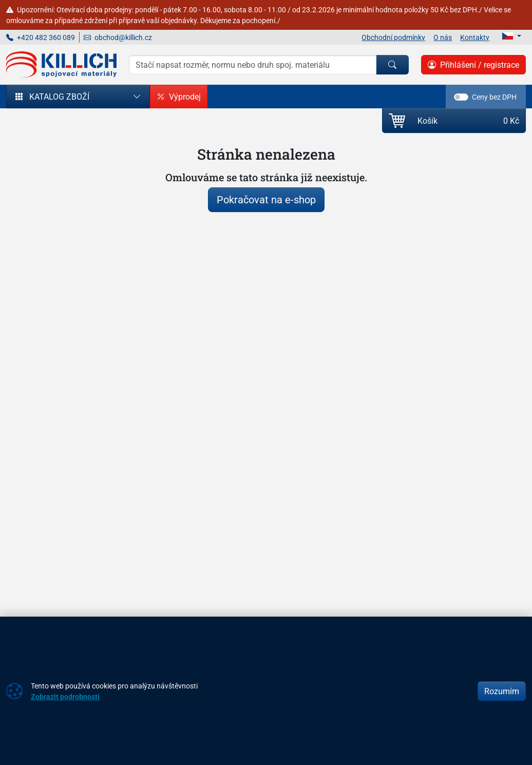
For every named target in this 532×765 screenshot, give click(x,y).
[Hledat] (392, 65)
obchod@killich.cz (118, 37)
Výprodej (179, 97)
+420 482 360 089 (41, 37)
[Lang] (512, 36)
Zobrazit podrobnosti (65, 696)
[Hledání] (253, 65)
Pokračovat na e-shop (266, 199)
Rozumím (502, 691)
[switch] (461, 97)
